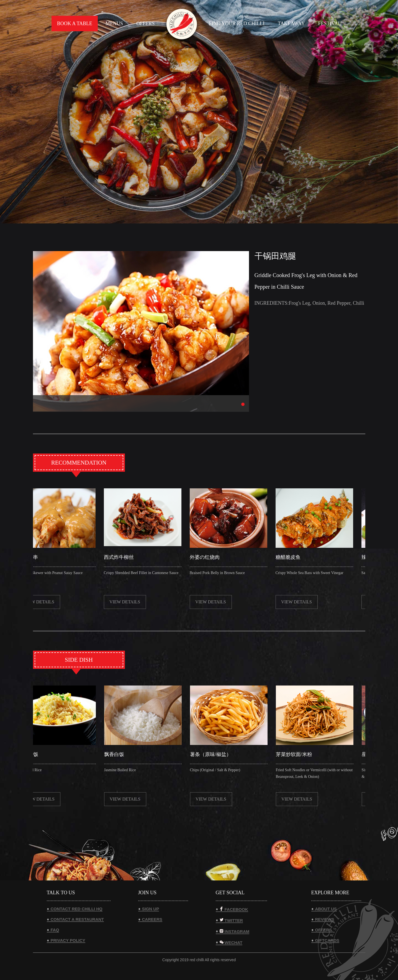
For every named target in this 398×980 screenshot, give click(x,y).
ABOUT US (326, 909)
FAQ (55, 930)
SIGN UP (151, 909)
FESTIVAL (329, 24)
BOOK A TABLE (75, 24)
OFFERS (145, 24)
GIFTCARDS (327, 940)
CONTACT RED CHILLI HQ (77, 909)
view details (41, 602)
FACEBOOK (234, 909)
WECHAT (231, 942)
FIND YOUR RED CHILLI (237, 24)
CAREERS (152, 919)
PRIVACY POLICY (68, 940)
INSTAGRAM (235, 931)
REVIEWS (325, 919)
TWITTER (231, 920)
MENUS (114, 24)
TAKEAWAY (291, 24)
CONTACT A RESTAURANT (77, 919)
